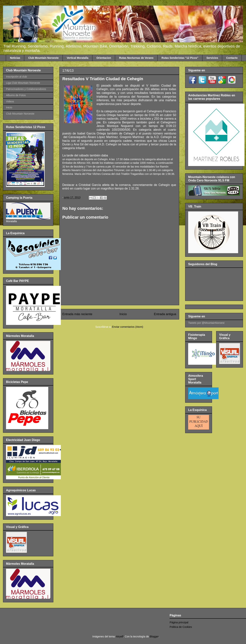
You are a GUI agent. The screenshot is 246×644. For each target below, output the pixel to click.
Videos (10, 101)
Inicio (123, 314)
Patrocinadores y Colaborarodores (26, 89)
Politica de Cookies (181, 627)
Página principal (179, 622)
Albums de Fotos (16, 95)
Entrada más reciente (77, 314)
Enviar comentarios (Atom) (128, 327)
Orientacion (104, 58)
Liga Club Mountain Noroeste (23, 83)
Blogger (154, 636)
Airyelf (120, 636)
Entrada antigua (165, 314)
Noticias (15, 58)
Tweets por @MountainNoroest (206, 323)
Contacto (232, 58)
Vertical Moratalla (77, 58)
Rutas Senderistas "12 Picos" (180, 58)
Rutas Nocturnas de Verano (136, 58)
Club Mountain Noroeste (43, 58)
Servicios (212, 58)
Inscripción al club (16, 77)
